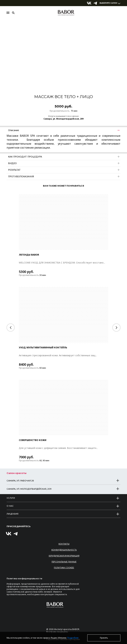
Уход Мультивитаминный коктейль (43, 347)
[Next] (116, 328)
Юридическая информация (64, 556)
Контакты (64, 544)
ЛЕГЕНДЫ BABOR (29, 255)
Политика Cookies (64, 568)
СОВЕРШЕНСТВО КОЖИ (33, 440)
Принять (104, 638)
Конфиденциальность (64, 550)
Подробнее (73, 638)
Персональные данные (64, 562)
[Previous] (11, 328)
